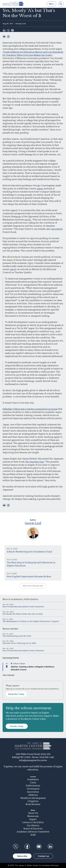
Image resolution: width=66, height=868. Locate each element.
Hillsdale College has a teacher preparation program (30, 409)
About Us (33, 813)
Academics (17, 599)
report (13, 269)
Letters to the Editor (33, 822)
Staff (33, 835)
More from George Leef (33, 586)
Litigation (33, 801)
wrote (27, 220)
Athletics (33, 795)
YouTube (39, 847)
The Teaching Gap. (35, 462)
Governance (33, 789)
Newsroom (33, 816)
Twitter (16, 847)
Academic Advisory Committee (33, 832)
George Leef (21, 24)
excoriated (57, 229)
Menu (51, 4)
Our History (33, 826)
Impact (33, 819)
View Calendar (8, 675)
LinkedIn (50, 847)
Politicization (31, 599)
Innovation (33, 792)
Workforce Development (33, 798)
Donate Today (17, 726)
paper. (40, 189)
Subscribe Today (16, 694)
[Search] (61, 4)
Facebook (27, 847)
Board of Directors (33, 829)
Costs (33, 783)
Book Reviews (33, 804)
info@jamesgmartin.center (33, 760)
